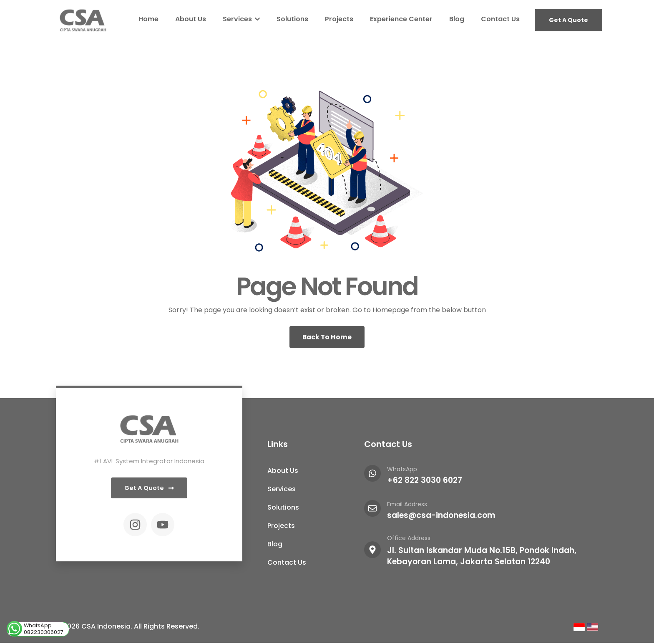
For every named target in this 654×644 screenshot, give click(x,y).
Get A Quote (568, 20)
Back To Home (327, 337)
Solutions (292, 19)
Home (148, 19)
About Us (191, 19)
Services (241, 19)
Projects (339, 19)
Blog (457, 19)
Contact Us (500, 19)
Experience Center (401, 19)
